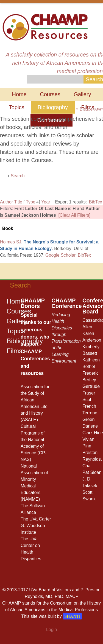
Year (46, 202)
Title (18, 202)
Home (19, 94)
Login (51, 630)
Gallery (82, 94)
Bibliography (53, 107)
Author (6, 202)
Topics (17, 107)
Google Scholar (60, 255)
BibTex (96, 202)
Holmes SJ (11, 242)
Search (18, 176)
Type (31, 202)
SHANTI (72, 616)
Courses (50, 94)
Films (14, 351)
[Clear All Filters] (74, 215)
